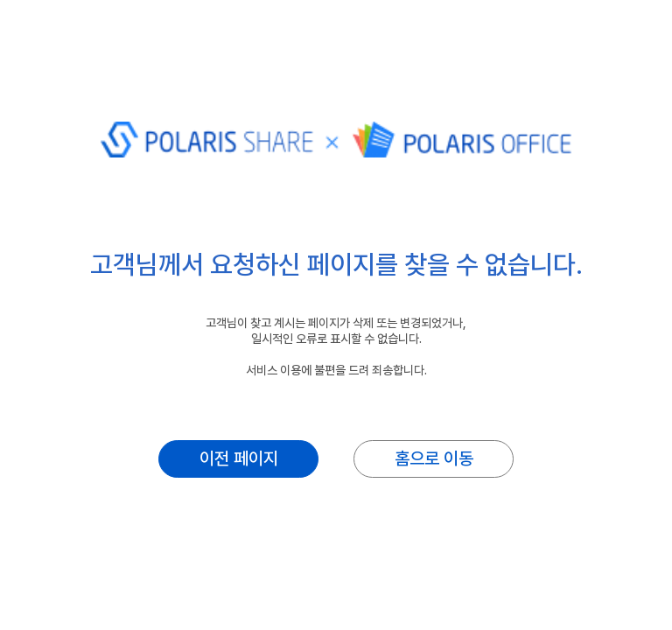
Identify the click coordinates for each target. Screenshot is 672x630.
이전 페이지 (239, 458)
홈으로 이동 (434, 458)
